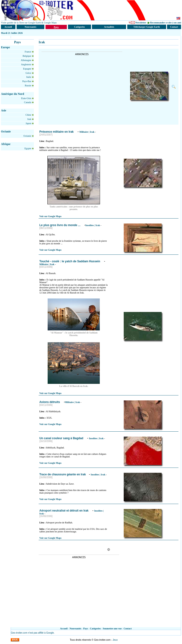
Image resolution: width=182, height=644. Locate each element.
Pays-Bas (27, 81)
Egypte (28, 148)
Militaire (84, 132)
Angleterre (26, 64)
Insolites (90, 225)
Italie (29, 77)
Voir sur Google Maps (50, 216)
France (28, 52)
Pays (86, 629)
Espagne (27, 69)
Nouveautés (75, 629)
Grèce (29, 73)
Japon (29, 123)
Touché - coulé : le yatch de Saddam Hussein (70, 261)
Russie (28, 85)
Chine (29, 115)
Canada (28, 102)
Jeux (115, 640)
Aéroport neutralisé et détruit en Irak (64, 511)
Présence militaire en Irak (57, 132)
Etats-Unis (26, 98)
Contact (128, 629)
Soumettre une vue (112, 629)
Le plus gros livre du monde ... (60, 225)
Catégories (96, 629)
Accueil (64, 629)
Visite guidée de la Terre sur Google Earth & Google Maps (29, 23)
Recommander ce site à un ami (166, 23)
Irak (30, 119)
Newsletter (141, 23)
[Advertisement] (81, 89)
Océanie (28, 136)
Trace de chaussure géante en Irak (63, 474)
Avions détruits (50, 402)
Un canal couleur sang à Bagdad (62, 438)
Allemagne (26, 60)
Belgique (27, 56)
